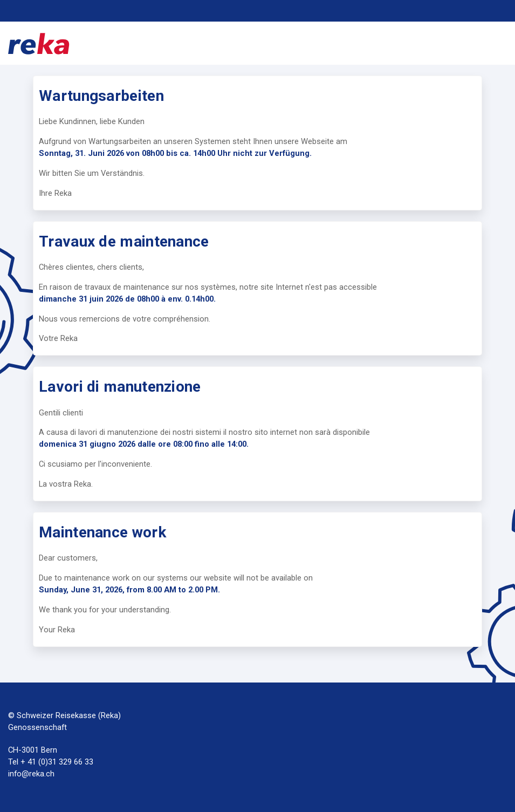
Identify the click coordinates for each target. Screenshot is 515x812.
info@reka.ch (31, 774)
